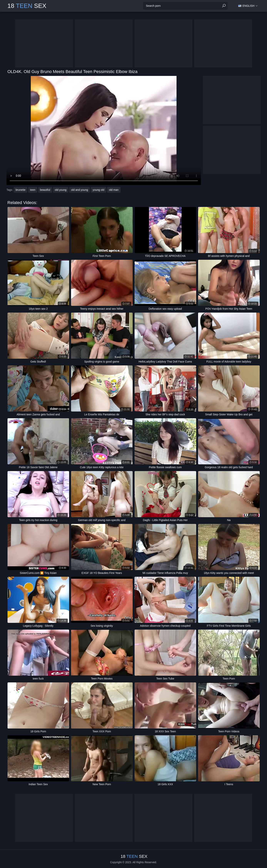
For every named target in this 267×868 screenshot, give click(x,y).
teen (33, 190)
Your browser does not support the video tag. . (104, 130)
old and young (80, 190)
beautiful (45, 190)
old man (114, 190)
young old (98, 190)
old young (61, 190)
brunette (21, 190)
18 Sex (27, 6)
